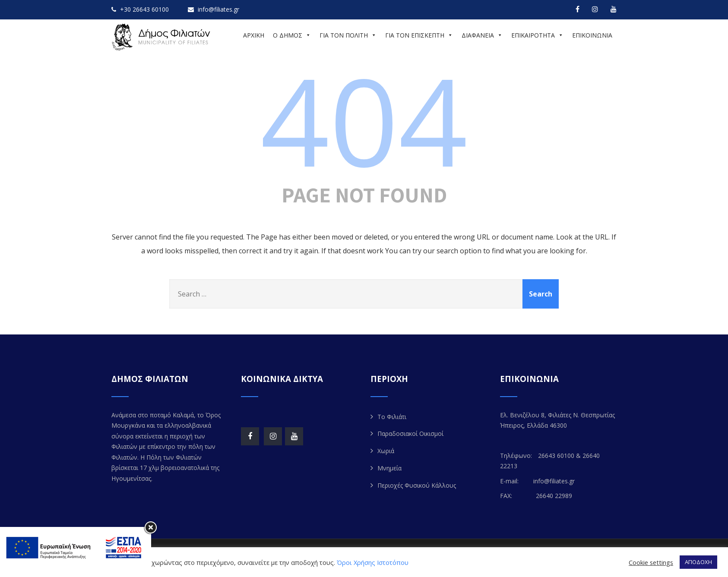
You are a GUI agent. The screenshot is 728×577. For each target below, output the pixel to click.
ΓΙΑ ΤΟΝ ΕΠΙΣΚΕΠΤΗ (419, 35)
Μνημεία (389, 468)
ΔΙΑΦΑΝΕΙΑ (482, 35)
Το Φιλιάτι (392, 417)
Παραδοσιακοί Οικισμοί (410, 434)
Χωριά (386, 451)
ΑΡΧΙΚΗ (254, 35)
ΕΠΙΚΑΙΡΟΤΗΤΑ (537, 35)
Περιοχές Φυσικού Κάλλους (417, 485)
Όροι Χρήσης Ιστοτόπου (373, 562)
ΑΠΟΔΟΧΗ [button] (698, 562)
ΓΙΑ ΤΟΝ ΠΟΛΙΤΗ (348, 35)
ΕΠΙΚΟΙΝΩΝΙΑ (592, 35)
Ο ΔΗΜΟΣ (292, 35)
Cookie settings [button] (651, 562)
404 (364, 120)
